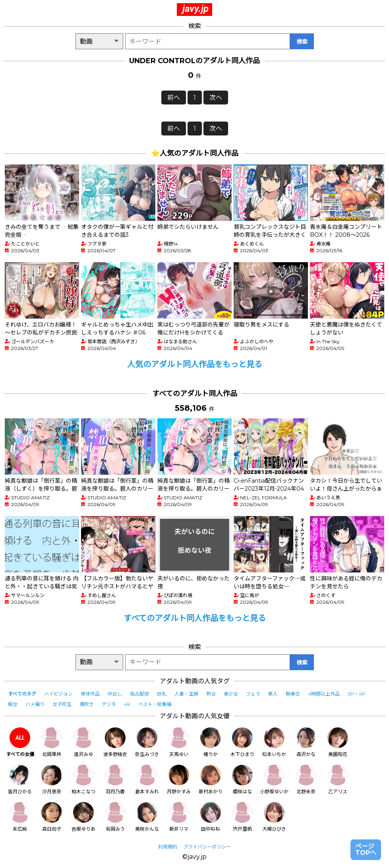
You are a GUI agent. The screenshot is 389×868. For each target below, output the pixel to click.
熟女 (211, 694)
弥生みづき (147, 742)
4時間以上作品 (324, 694)
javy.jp (195, 9)
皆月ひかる (20, 780)
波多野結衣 (115, 742)
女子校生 (62, 704)
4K (127, 704)
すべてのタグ (22, 694)
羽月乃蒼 (115, 780)
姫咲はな (242, 780)
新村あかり (211, 780)
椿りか (211, 742)
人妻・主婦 (186, 694)
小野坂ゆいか (274, 780)
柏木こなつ (83, 780)
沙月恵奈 (52, 780)
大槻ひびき (274, 817)
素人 (273, 694)
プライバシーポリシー (207, 847)
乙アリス (338, 780)
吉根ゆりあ (83, 817)
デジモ (109, 704)
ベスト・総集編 (155, 704)
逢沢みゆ (83, 742)
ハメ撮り (35, 704)
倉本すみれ (147, 780)
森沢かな (306, 742)
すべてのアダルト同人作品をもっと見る (195, 618)
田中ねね (211, 817)
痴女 (13, 704)
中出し (115, 694)
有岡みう (115, 817)
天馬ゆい (179, 742)
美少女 (231, 694)
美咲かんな (147, 817)
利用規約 (168, 847)
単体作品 (90, 694)
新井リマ (179, 817)
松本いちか (274, 742)
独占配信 (139, 694)
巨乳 (162, 694)
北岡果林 (52, 742)
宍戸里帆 (242, 817)
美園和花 (338, 742)
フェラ (253, 694)
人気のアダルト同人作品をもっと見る (195, 364)
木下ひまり (242, 742)
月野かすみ (179, 780)
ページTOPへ (366, 850)
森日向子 (52, 817)
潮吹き (87, 704)
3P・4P (357, 694)
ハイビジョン (58, 694)
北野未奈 (306, 780)
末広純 (20, 817)
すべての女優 (20, 742)
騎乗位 (293, 694)
